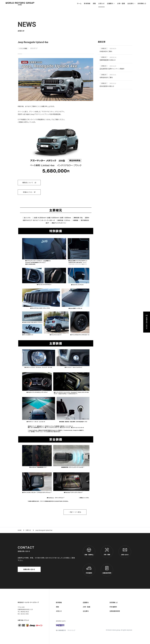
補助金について (28, 182)
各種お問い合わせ (29, 569)
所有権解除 (89, 570)
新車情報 (87, 3)
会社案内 (130, 3)
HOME (20, 530)
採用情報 (141, 3)
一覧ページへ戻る (75, 512)
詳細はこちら (28, 192)
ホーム (79, 3)
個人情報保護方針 (61, 630)
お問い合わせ (125, 552)
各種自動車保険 (107, 570)
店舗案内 (110, 3)
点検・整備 (121, 3)
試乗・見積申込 (89, 552)
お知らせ (101, 3)
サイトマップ (71, 630)
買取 (94, 3)
